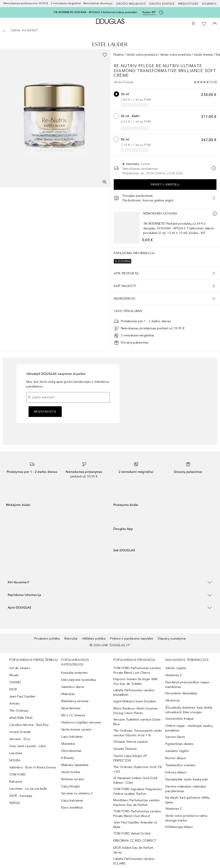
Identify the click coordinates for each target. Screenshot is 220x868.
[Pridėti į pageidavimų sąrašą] (105, 55)
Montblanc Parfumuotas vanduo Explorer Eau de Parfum (137, 803)
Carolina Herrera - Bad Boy (29, 725)
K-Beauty (68, 758)
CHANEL (15, 682)
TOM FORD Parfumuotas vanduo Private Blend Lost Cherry (137, 670)
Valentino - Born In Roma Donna (33, 767)
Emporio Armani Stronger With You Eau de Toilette (136, 681)
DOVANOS (209, 4)
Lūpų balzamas (72, 800)
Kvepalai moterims (74, 673)
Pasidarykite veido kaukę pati (187, 779)
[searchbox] (110, 30)
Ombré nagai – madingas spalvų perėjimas (189, 728)
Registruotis (45, 412)
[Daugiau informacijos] (215, 214)
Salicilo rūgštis (176, 668)
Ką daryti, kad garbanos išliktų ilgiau (187, 800)
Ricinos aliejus (176, 758)
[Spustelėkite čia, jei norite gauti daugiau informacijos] (161, 12)
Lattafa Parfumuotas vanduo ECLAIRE (134, 861)
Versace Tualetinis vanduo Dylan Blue (137, 722)
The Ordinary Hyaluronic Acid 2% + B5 (138, 769)
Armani (14, 704)
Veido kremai (203, 55)
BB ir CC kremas (73, 715)
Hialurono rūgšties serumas (81, 722)
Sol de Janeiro (20, 668)
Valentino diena (73, 687)
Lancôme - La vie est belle (28, 789)
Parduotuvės (188, 4)
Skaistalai (68, 744)
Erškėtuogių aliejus (179, 827)
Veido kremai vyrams (76, 730)
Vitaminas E (174, 675)
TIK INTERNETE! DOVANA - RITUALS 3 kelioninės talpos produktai (95, 12)
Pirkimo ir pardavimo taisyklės (132, 639)
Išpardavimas (71, 708)
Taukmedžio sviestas (180, 765)
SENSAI (15, 803)
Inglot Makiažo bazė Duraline (135, 701)
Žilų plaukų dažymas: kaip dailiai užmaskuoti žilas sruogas (189, 710)
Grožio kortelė (162, 4)
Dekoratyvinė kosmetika (79, 680)
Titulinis (118, 55)
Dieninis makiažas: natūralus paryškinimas (186, 789)
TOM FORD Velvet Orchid (132, 834)
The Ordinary (19, 711)
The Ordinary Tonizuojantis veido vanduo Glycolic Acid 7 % (138, 733)
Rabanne (16, 782)
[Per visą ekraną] (105, 182)
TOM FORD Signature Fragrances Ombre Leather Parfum (138, 791)
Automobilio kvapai (179, 719)
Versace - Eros (20, 739)
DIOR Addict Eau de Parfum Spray (133, 850)
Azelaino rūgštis (177, 751)
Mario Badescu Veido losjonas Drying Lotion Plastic (136, 711)
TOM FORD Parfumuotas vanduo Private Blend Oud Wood (137, 814)
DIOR (13, 689)
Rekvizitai (71, 639)
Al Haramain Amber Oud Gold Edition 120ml (135, 780)
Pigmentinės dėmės (179, 744)
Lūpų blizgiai (71, 786)
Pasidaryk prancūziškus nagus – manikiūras (188, 685)
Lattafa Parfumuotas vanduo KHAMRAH (134, 693)
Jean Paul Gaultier (22, 696)
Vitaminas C (174, 809)
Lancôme (16, 753)
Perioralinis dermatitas (181, 693)
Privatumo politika (47, 639)
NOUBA (15, 760)
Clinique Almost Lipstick (131, 742)
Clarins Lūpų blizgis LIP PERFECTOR (130, 758)
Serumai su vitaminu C (77, 793)
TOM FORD (18, 775)
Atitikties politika (94, 639)
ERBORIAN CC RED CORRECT (135, 841)
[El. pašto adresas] (68, 397)
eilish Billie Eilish (21, 718)
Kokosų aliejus (176, 772)
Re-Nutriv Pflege (135, 66)
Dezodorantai (71, 751)
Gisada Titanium (125, 749)
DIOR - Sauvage (21, 796)
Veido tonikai (71, 772)
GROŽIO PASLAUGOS (131, 4)
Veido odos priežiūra (142, 55)
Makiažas (68, 694)
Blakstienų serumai (75, 701)
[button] (110, 582)
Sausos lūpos (175, 737)
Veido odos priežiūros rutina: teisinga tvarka (187, 818)
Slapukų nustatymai (172, 639)
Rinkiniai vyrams (73, 779)
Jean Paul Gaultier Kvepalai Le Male (135, 825)
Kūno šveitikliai (72, 808)
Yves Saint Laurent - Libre (28, 746)
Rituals (14, 675)
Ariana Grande (20, 732)
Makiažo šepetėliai (75, 765)
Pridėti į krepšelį (165, 185)
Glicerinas (173, 700)
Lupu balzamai (72, 737)
